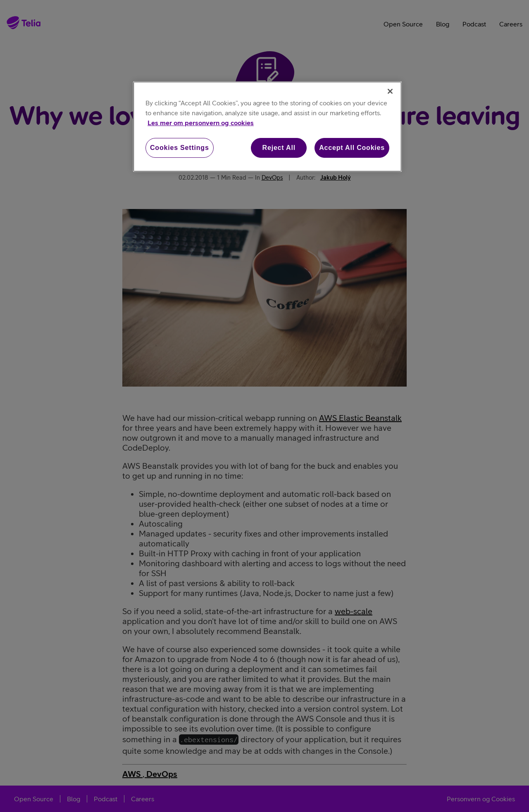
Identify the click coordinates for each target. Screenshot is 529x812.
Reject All (279, 148)
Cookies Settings (180, 148)
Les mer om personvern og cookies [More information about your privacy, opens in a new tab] (201, 123)
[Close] (390, 91)
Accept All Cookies (352, 148)
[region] (267, 127)
